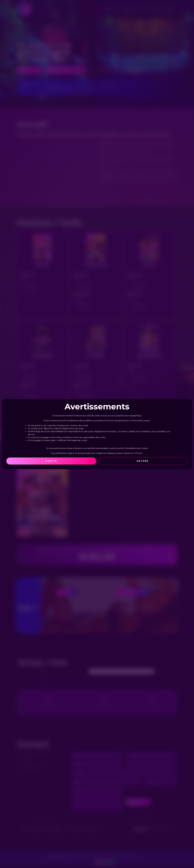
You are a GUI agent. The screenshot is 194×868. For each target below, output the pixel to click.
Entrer (143, 461)
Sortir (51, 461)
